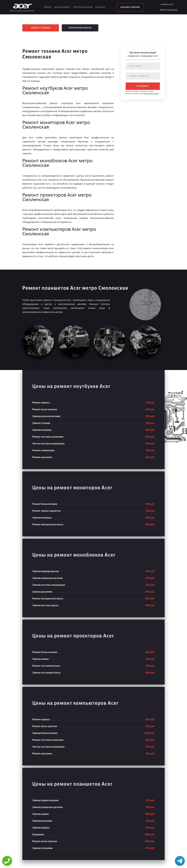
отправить (143, 86)
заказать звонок (130, 7)
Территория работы (83, 7)
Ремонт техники (41, 28)
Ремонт (48, 7)
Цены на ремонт (62, 7)
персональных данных (152, 93)
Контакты (100, 7)
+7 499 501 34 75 (166, 5)
